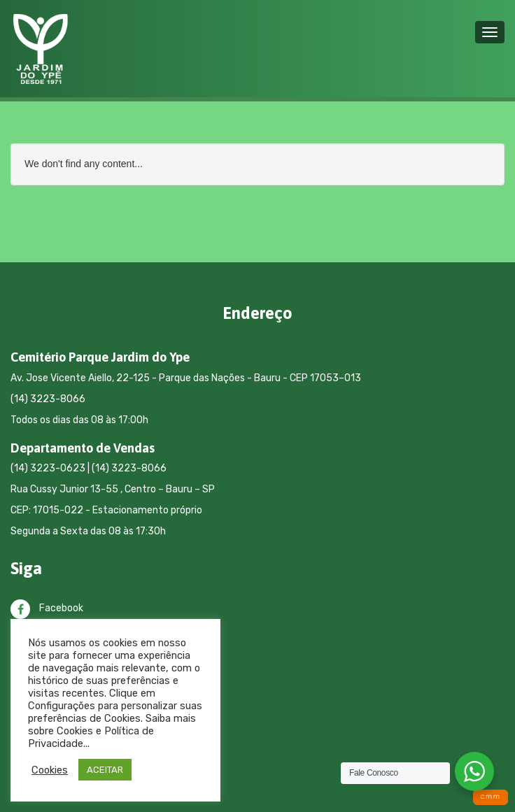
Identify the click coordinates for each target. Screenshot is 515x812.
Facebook (47, 608)
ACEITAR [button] (105, 770)
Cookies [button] (50, 770)
